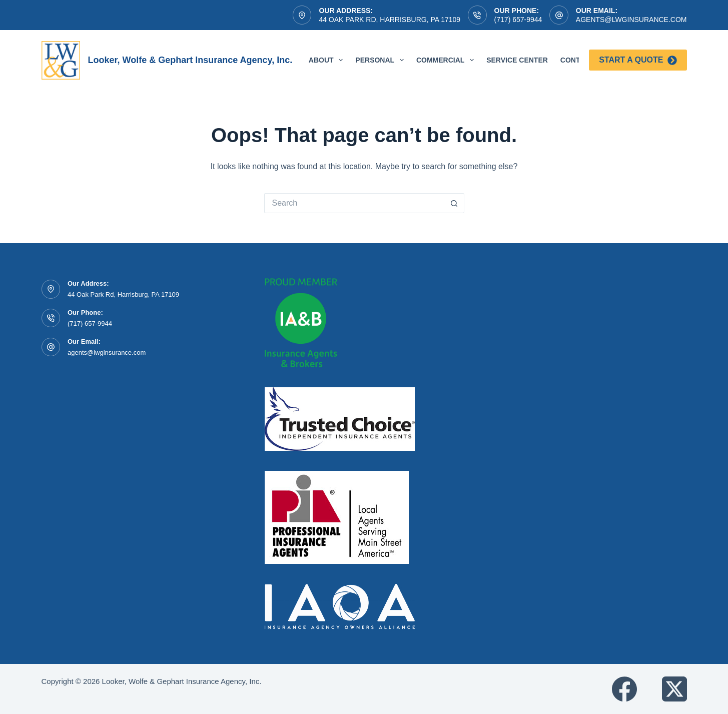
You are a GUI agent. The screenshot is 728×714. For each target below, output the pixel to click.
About (328, 60)
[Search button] (454, 203)
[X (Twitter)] (674, 689)
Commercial (447, 60)
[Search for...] (354, 203)
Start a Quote (638, 60)
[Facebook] (624, 689)
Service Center (517, 60)
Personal (382, 60)
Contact (577, 60)
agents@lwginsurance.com (631, 20)
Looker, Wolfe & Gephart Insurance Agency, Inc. (190, 60)
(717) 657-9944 (518, 20)
